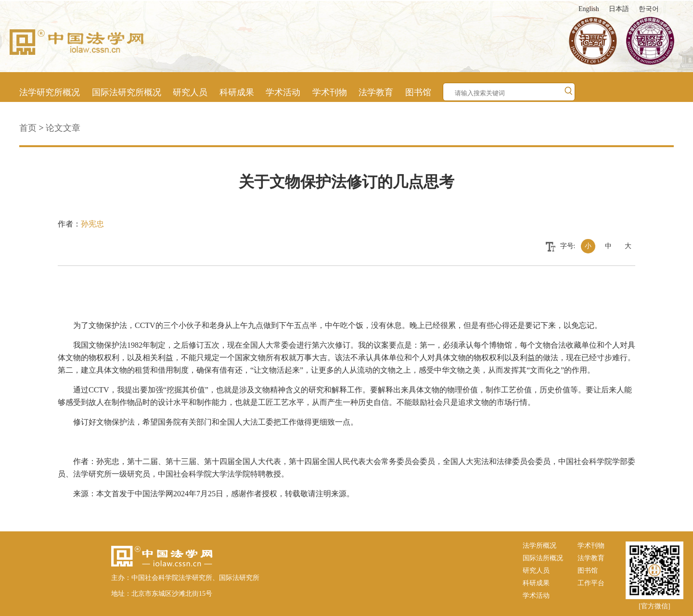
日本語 (619, 9)
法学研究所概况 (50, 92)
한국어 (649, 9)
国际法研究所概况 (127, 92)
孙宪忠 (92, 224)
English (589, 9)
